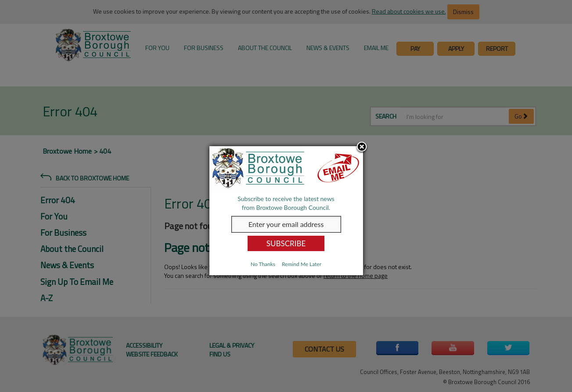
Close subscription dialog (362, 147)
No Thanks (263, 264)
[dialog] (286, 211)
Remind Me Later (302, 264)
